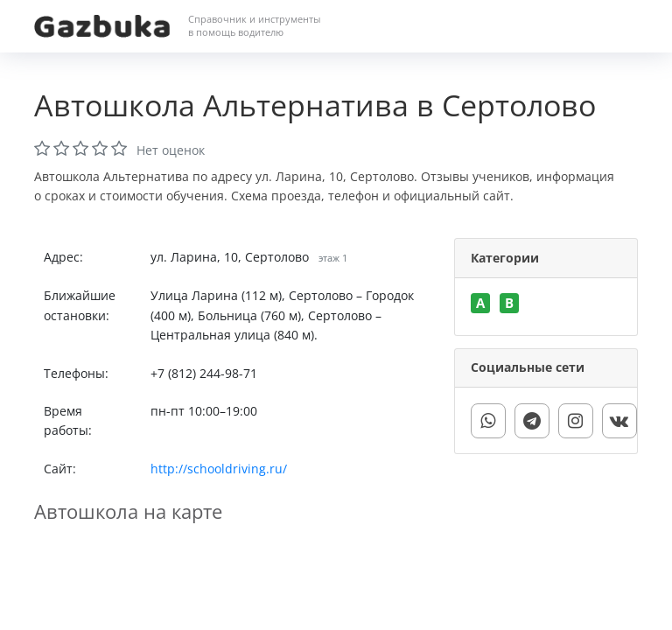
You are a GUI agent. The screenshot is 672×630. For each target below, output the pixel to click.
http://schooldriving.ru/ (219, 469)
